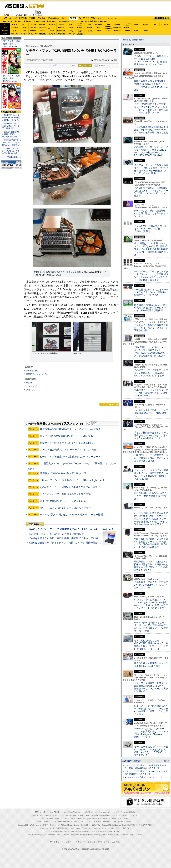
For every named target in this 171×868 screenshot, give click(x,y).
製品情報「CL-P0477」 (38, 374)
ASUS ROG (33, 28)
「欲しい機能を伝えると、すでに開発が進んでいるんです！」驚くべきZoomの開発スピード (151, 435)
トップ (4, 18)
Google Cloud (85, 825)
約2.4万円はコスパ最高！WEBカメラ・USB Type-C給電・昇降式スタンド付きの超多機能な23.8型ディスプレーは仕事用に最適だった (151, 249)
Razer (136, 25)
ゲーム (114, 18)
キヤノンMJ (33, 34)
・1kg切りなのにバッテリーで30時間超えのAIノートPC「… (11, 118)
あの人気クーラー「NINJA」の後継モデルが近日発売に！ (71, 487)
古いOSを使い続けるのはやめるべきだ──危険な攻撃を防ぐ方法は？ (150, 496)
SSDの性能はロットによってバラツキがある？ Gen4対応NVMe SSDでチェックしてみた (151, 292)
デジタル (41, 18)
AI (10, 18)
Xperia (89, 28)
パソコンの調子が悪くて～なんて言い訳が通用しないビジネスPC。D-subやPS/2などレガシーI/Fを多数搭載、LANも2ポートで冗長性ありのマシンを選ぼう (151, 519)
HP (155, 25)
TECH (32, 18)
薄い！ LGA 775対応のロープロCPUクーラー (65, 508)
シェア (54, 65)
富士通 (15, 25)
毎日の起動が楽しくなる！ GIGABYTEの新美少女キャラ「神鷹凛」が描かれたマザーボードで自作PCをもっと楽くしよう (151, 645)
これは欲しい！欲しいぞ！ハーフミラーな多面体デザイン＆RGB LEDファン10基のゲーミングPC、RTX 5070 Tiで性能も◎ (151, 151)
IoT (15, 18)
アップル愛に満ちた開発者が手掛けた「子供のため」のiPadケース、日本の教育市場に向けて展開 (151, 130)
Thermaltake (32, 371)
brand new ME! (127, 822)
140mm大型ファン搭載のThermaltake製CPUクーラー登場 (71, 515)
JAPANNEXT (61, 34)
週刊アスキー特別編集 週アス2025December (12, 44)
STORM (45, 825)
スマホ (93, 18)
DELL (24, 25)
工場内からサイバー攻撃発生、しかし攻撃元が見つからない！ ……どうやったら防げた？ (151, 458)
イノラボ (52, 34)
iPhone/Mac (53, 18)
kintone (43, 31)
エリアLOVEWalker (48, 835)
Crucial (71, 28)
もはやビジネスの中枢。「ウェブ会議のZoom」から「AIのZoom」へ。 (151, 413)
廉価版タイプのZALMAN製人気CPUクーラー (64, 473)
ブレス (29, 383)
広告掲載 (116, 842)
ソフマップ (71, 34)
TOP (37, 812)
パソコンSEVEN (80, 24)
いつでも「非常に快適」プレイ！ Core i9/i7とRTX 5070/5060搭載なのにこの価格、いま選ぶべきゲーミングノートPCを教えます (151, 604)
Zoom (145, 31)
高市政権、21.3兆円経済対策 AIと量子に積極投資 (56, 534)
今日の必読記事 (57, 831)
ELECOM (14, 28)
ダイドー (24, 34)
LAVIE (108, 25)
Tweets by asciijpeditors (133, 40)
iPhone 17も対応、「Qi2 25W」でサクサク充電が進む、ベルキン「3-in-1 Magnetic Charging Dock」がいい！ (151, 733)
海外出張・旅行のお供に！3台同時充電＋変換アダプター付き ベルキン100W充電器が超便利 (151, 308)
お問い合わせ (104, 842)
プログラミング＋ (100, 828)
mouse (33, 25)
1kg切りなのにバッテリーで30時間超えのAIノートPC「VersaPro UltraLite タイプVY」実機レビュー (84, 529)
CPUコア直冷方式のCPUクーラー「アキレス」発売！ (69, 450)
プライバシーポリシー (75, 842)
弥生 (44, 819)
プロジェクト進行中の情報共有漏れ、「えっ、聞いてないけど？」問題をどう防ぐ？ (151, 328)
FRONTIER (99, 25)
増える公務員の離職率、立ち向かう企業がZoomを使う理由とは (151, 665)
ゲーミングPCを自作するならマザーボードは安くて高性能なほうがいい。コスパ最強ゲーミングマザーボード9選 (151, 627)
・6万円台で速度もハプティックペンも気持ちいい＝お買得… (11, 143)
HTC (99, 28)
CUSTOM (31, 390)
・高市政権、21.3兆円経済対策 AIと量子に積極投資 (11, 126)
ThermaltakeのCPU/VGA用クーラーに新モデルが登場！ (70, 429)
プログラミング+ (77, 21)
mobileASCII (94, 831)
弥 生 (14, 31)
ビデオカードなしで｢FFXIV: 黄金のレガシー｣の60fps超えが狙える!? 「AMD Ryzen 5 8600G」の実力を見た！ (151, 751)
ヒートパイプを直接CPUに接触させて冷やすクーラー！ (70, 456)
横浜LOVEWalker (63, 835)
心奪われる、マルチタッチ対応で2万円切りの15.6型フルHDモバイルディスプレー (151, 585)
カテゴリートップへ (109, 404)
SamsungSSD (50, 27)
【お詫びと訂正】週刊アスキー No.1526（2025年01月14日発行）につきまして (146, 773)
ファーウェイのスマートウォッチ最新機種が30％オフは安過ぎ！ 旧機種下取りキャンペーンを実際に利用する (151, 687)
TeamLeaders (64, 21)
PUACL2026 (103, 21)
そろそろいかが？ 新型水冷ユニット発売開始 (65, 494)
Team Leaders (87, 828)
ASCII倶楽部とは (14, 157)
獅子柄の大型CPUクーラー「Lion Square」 (64, 501)
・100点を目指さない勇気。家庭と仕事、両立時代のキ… (11, 134)
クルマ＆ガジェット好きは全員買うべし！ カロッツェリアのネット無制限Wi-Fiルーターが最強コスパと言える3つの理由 (151, 169)
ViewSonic (117, 28)
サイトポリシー (57, 842)
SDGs (87, 21)
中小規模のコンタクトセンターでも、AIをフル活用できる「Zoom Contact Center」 (151, 393)
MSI (89, 25)
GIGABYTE (43, 28)
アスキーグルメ (40, 21)
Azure (52, 31)
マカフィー (15, 34)
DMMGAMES (43, 34)
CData (108, 31)
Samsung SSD (23, 825)
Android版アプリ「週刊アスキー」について (144, 777)
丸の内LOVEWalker (121, 835)
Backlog (117, 31)
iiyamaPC (43, 25)
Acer (70, 25)
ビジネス (23, 18)
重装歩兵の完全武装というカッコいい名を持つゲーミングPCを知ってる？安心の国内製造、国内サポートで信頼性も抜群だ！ (151, 543)
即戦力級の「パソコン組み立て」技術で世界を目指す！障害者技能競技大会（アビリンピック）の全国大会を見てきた (151, 566)
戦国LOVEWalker (136, 835)
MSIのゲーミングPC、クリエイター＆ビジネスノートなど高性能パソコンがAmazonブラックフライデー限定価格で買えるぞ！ (151, 276)
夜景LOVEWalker (92, 835)
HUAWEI (80, 28)
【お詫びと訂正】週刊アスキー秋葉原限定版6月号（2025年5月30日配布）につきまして (146, 767)
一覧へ (165, 761)
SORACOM (96, 825)
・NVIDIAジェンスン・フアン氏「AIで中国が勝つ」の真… (11, 151)
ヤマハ (136, 31)
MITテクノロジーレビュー (109, 831)
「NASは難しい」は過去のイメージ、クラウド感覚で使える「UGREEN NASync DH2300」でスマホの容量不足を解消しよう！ (151, 351)
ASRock (61, 28)
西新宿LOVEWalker (78, 835)
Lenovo (117, 25)
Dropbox (99, 31)
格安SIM (18, 21)
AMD (24, 28)
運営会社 (91, 842)
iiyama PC (73, 815)
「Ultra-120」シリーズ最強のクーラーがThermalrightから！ (72, 480)
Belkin (127, 28)
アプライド (164, 25)
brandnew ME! (80, 34)
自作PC (36, 6)
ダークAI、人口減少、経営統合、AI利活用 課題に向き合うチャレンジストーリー (151, 213)
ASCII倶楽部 (162, 18)
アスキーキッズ (7, 21)
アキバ (86, 18)
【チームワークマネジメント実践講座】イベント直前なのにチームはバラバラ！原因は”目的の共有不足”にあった (151, 474)
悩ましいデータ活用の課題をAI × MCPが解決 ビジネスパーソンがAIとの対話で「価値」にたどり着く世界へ (151, 710)
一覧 (74, 66)
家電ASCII (28, 21)
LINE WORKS (61, 31)
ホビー (65, 18)
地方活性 (93, 21)
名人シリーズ (55, 825)
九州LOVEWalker (106, 835)
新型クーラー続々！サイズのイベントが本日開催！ (68, 443)
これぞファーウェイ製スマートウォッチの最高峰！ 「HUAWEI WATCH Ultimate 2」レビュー (151, 373)
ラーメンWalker (34, 835)
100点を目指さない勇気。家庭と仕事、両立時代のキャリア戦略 (63, 538)
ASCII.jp (14, 6)
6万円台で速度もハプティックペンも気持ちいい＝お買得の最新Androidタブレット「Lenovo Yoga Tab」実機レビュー (92, 543)
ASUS (146, 25)
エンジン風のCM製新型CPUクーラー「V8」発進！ (68, 436)
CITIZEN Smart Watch (58, 822)
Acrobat (33, 31)
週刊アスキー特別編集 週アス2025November (12, 78)
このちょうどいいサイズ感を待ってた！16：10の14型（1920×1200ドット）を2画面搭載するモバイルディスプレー (151, 60)
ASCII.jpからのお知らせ (133, 761)
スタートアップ (103, 18)
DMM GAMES (43, 822)
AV (80, 18)
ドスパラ (52, 25)
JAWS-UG (59, 819)
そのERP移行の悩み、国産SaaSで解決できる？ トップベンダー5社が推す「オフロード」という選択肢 (151, 192)
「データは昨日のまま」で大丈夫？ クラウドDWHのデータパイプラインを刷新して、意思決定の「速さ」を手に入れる (151, 108)
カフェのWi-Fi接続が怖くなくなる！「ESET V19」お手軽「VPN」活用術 (150, 229)
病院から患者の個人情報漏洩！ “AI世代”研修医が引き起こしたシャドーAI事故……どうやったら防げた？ (151, 85)
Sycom (61, 25)
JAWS (24, 31)
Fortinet (127, 31)
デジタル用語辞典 (82, 831)
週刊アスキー (51, 21)
